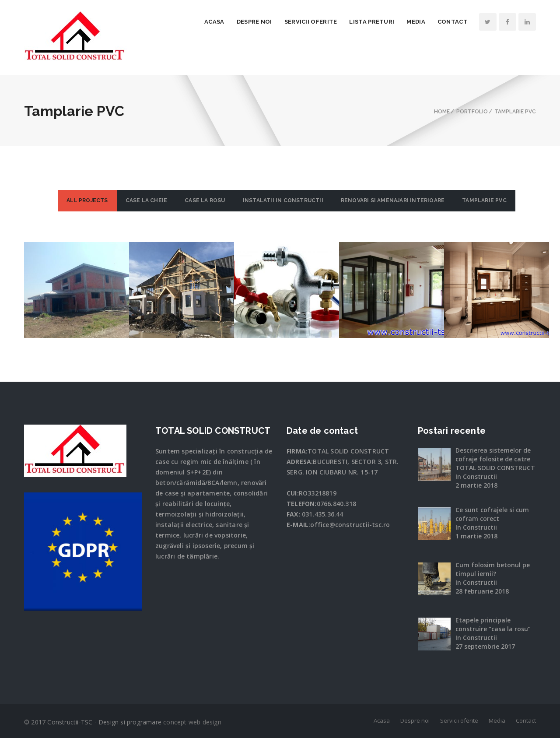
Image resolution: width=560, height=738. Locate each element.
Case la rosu (205, 200)
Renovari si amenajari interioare (393, 200)
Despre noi (254, 22)
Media (416, 22)
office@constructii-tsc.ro (350, 525)
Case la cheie (147, 200)
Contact (453, 22)
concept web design (192, 722)
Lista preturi (372, 22)
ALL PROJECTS (87, 200)
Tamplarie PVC (484, 200)
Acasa (214, 22)
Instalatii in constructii (283, 200)
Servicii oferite (311, 22)
